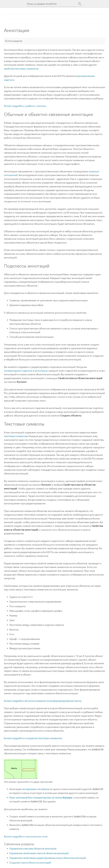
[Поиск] (80, 4)
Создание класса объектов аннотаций (30, 862)
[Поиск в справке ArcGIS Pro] (52, 4)
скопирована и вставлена (35, 789)
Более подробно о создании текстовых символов (33, 738)
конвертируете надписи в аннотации (26, 371)
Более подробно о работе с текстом (25, 106)
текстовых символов (16, 436)
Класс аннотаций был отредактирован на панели (41, 797)
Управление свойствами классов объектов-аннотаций (39, 853)
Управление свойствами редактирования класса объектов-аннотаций (48, 858)
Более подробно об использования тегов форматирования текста (43, 701)
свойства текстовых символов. (21, 69)
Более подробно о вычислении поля (26, 836)
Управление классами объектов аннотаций (33, 848)
